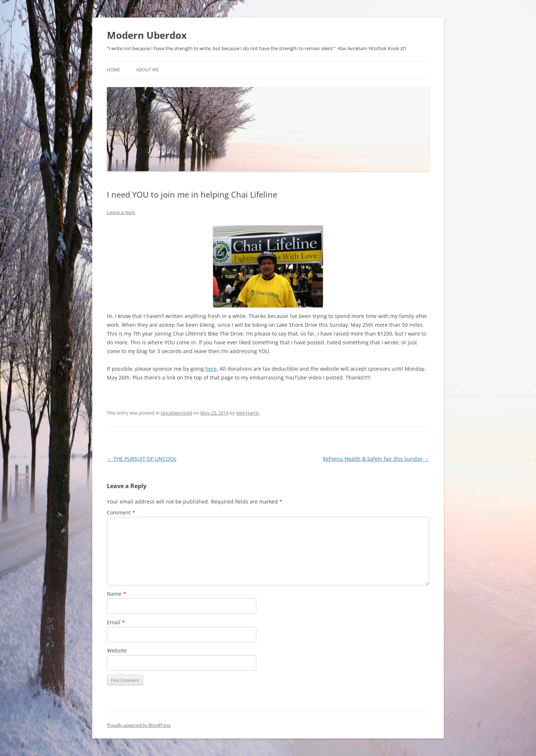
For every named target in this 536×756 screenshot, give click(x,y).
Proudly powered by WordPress (139, 725)
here (211, 369)
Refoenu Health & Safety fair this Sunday (376, 459)
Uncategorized (176, 413)
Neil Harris (247, 413)
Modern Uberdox (147, 35)
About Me (148, 70)
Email (116, 622)
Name (116, 594)
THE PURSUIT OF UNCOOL (142, 459)
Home (113, 70)
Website (117, 650)
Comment (121, 512)
